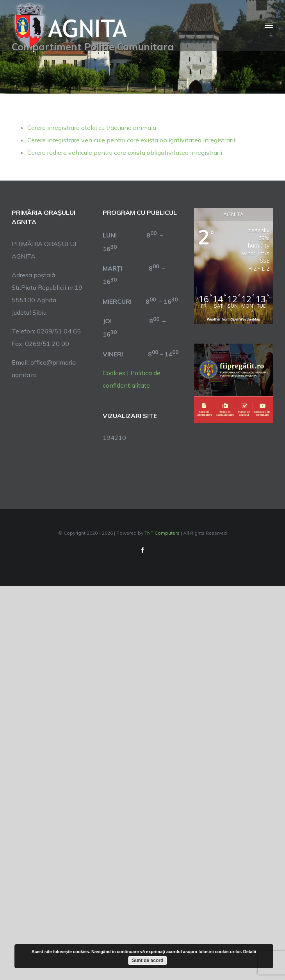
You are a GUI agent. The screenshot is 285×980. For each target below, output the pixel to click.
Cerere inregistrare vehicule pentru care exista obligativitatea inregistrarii (131, 140)
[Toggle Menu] (269, 26)
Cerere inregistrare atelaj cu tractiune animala (92, 128)
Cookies (114, 373)
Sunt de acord (148, 961)
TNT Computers (162, 533)
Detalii (250, 952)
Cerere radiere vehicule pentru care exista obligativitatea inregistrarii (125, 152)
